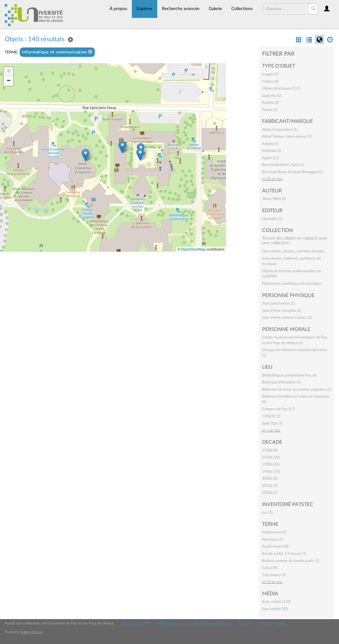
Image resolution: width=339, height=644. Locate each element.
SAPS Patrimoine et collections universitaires (194, 623)
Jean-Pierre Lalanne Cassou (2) (287, 317)
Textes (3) (270, 110)
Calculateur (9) (274, 575)
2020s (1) (270, 493)
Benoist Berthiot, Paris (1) (283, 165)
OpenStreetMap (193, 249)
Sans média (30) (275, 609)
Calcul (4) (270, 568)
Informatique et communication (57, 52)
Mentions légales (272, 623)
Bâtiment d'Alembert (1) (281, 382)
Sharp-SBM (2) (274, 199)
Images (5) (270, 74)
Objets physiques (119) (281, 88)
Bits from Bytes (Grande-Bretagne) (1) (293, 172)
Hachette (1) (272, 219)
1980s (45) (271, 464)
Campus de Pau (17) (279, 409)
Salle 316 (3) (272, 423)
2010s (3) (270, 486)
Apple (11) (271, 158)
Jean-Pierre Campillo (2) (282, 311)
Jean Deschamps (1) (278, 303)
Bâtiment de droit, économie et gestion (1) (297, 389)
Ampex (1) (270, 144)
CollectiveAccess (31, 632)
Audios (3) (270, 102)
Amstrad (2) (272, 151)
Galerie (215, 9)
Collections (242, 9)
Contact (245, 623)
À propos (118, 9)
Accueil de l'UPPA (136, 623)
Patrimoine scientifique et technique (292, 283)
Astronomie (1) (274, 532)
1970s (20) (271, 457)
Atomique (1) (273, 539)
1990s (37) (271, 471)
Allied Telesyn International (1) (287, 136)
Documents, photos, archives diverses (293, 251)
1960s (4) (270, 450)
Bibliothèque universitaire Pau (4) (289, 375)
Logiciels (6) (272, 96)
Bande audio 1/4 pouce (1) (284, 553)
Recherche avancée (181, 9)
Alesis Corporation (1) (280, 129)
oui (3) (267, 512)
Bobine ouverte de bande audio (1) (291, 561)
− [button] (9, 81)
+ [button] (9, 72)
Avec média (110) (276, 602)
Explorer (145, 9)
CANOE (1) (271, 416)
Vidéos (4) (270, 81)
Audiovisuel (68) (275, 546)
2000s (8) (270, 478)
